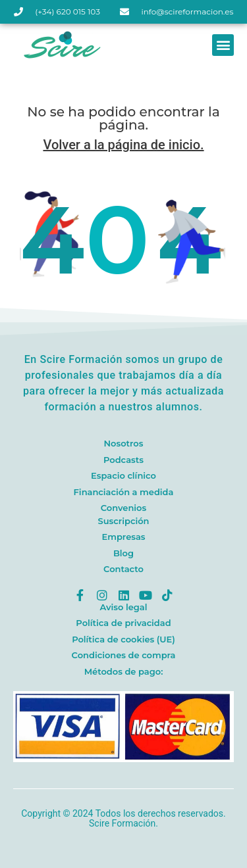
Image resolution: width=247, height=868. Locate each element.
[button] (223, 45)
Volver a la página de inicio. (123, 145)
